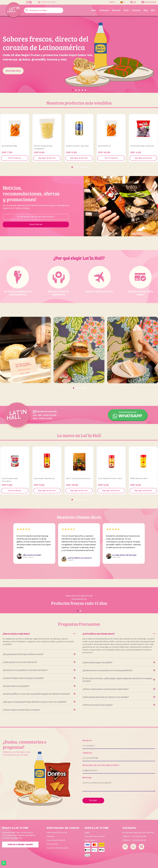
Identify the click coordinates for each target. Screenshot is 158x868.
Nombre (87, 741)
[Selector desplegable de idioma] (122, 2)
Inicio (94, 10)
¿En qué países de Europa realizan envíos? (39, 654)
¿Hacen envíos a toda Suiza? (39, 634)
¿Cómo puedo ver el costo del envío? (39, 662)
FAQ (153, 10)
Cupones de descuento (58, 848)
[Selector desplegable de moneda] (112, 2)
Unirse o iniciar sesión (20, 845)
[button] (12, 54)
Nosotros (116, 10)
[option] (79, 54)
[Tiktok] (141, 847)
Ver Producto (15, 158)
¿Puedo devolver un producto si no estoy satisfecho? (119, 670)
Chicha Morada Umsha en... (143, 146)
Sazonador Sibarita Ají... (45, 478)
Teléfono (87, 753)
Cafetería (136, 10)
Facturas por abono (56, 840)
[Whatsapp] (133, 847)
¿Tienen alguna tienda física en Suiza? (39, 710)
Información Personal (57, 833)
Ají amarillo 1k (104, 146)
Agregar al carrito (47, 158)
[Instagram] (125, 847)
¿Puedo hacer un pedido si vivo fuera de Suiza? (39, 670)
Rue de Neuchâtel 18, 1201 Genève (138, 833)
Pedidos (50, 836)
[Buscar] (44, 10)
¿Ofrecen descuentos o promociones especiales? (119, 689)
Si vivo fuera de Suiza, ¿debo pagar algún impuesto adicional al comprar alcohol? (119, 680)
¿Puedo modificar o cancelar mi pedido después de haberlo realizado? (39, 694)
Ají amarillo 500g (9, 146)
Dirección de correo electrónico (101, 765)
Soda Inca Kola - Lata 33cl (77, 146)
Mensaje (87, 778)
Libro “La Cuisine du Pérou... (79, 478)
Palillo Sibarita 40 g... (139, 478)
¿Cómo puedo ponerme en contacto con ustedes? (119, 697)
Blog (146, 10)
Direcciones (52, 844)
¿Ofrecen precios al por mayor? (119, 705)
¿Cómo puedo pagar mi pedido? (119, 662)
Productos (104, 10)
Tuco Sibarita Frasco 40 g (110, 478)
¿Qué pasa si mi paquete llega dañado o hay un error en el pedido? (39, 702)
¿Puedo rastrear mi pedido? (39, 686)
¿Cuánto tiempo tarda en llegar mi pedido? (39, 678)
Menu (126, 10)
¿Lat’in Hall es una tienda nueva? (119, 634)
